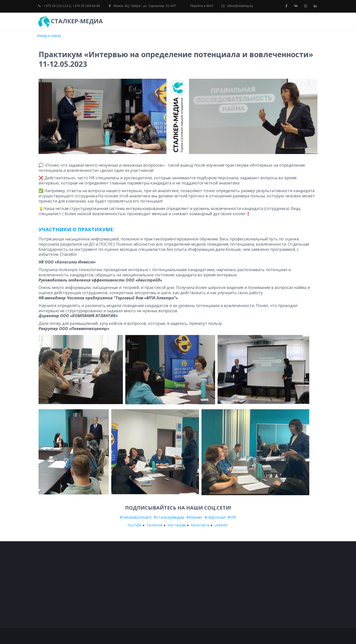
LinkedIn (221, 525)
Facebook (155, 525)
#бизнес (195, 517)
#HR (232, 517)
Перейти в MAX (202, 6)
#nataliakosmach (136, 517)
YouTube (134, 525)
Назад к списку (49, 36)
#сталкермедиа (168, 517)
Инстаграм (177, 525)
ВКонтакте (200, 525)
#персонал (215, 517)
